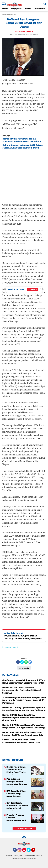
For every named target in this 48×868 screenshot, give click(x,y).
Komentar (24, 668)
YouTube (35, 851)
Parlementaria (10, 647)
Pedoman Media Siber (34, 856)
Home (5, 9)
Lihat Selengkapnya (24, 828)
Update (32, 289)
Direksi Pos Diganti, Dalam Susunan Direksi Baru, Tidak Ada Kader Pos (16, 770)
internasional (40, 9)
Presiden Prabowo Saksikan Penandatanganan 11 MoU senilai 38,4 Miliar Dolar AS (17, 818)
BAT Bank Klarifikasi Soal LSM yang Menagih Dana (16, 794)
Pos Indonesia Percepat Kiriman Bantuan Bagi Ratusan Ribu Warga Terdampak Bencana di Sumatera (17, 782)
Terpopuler (16, 9)
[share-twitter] (22, 662)
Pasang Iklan (19, 856)
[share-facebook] (18, 662)
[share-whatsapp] (26, 662)
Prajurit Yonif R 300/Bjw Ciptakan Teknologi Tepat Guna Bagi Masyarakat (23, 637)
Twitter (30, 851)
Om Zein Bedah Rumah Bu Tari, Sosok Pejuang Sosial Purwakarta (17, 806)
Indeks (28, 9)
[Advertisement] (24, 175)
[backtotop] (24, 838)
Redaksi (9, 856)
